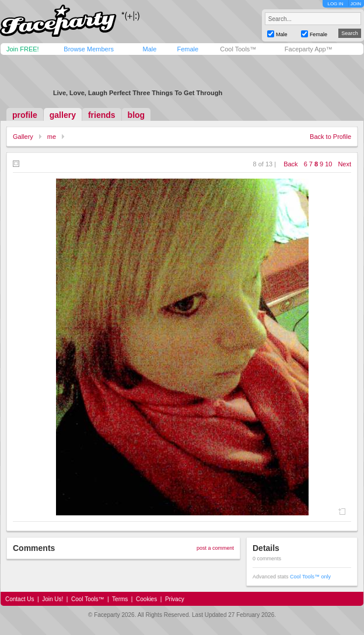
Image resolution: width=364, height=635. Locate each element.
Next (344, 164)
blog (136, 115)
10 (328, 164)
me (52, 137)
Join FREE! (23, 49)
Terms (120, 599)
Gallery (23, 137)
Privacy (175, 599)
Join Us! (52, 599)
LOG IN (335, 4)
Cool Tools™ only (310, 577)
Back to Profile (330, 137)
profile (25, 115)
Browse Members (89, 49)
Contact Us (20, 599)
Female (188, 49)
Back (290, 164)
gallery (63, 115)
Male (149, 49)
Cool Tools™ (238, 49)
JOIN (356, 4)
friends (102, 115)
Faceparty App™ (309, 49)
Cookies (146, 599)
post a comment (215, 548)
